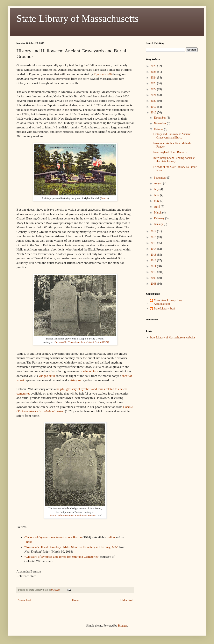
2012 (154, 260)
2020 (154, 101)
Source (104, 198)
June (157, 195)
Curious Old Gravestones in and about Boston (71, 516)
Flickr (29, 542)
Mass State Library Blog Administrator (168, 302)
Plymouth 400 (103, 74)
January (159, 224)
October (159, 129)
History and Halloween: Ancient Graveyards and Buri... (172, 136)
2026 (154, 66)
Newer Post (24, 600)
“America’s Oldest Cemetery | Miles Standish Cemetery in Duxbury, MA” (72, 547)
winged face (91, 371)
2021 (154, 95)
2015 (154, 243)
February (159, 218)
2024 (154, 78)
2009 (154, 278)
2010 (154, 272)
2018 (154, 113)
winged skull (47, 376)
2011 (154, 266)
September (160, 178)
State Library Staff (165, 309)
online (111, 537)
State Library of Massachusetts (77, 18)
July (157, 189)
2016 (154, 237)
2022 (154, 89)
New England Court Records (170, 152)
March (158, 213)
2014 (154, 249)
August (158, 183)
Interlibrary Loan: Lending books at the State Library (174, 160)
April (157, 207)
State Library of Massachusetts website (172, 338)
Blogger (122, 626)
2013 (154, 255)
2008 (154, 284)
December (160, 118)
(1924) (82, 342)
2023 (154, 83)
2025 (154, 72)
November (160, 123)
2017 (154, 231)
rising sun (77, 380)
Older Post (127, 600)
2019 (154, 107)
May (157, 201)
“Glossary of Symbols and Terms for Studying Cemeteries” (62, 557)
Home (76, 600)
